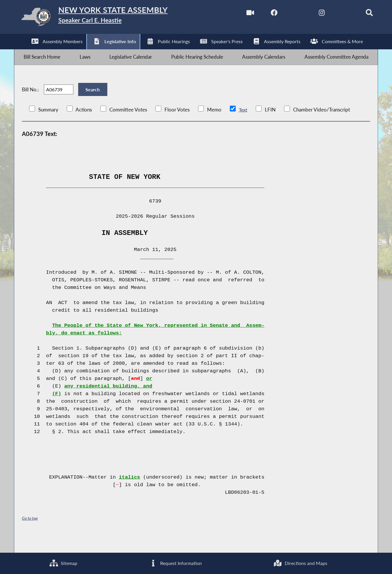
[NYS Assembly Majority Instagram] (311, 14)
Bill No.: (30, 100)
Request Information (175, 562)
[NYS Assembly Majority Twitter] (287, 14)
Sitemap (63, 562)
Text (243, 124)
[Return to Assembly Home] (107, 18)
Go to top (30, 532)
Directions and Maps (300, 562)
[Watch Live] (238, 14)
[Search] (360, 14)
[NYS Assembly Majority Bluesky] (336, 14)
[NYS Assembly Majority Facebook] (262, 14)
